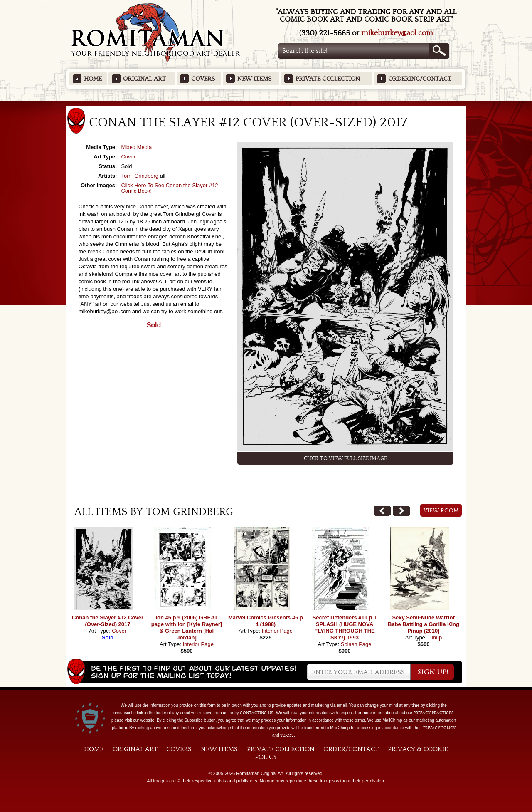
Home (93, 79)
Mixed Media (136, 147)
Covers (203, 79)
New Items (254, 79)
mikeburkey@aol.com (397, 33)
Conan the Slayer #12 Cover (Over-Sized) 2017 (108, 621)
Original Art (144, 79)
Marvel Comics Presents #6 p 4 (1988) (266, 621)
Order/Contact (351, 749)
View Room (441, 511)
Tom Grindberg (140, 176)
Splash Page (356, 644)
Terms (287, 735)
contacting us (257, 713)
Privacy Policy (439, 728)
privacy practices (434, 713)
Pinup (435, 637)
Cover (128, 157)
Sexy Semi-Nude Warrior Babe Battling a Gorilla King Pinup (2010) (424, 624)
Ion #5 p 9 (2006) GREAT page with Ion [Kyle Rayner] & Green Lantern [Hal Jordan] (187, 628)
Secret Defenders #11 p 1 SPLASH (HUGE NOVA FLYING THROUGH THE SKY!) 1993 (345, 628)
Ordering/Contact (420, 79)
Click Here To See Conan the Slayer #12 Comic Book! (169, 188)
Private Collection (328, 79)
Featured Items (266, 103)
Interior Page (198, 644)
